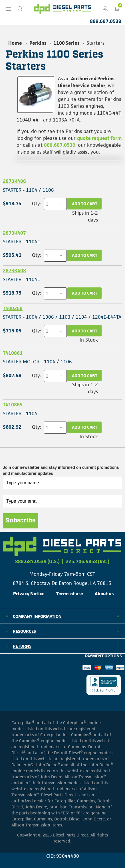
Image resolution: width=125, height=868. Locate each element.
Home (15, 43)
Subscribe (21, 521)
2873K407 (14, 233)
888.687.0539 (106, 21)
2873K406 (14, 181)
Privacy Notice (29, 594)
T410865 (13, 405)
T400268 (13, 308)
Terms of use (70, 594)
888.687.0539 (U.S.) (37, 561)
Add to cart (85, 204)
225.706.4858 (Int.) (87, 561)
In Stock (89, 340)
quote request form (99, 138)
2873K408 (14, 271)
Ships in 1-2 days (85, 216)
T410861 (13, 353)
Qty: (37, 203)
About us (104, 594)
